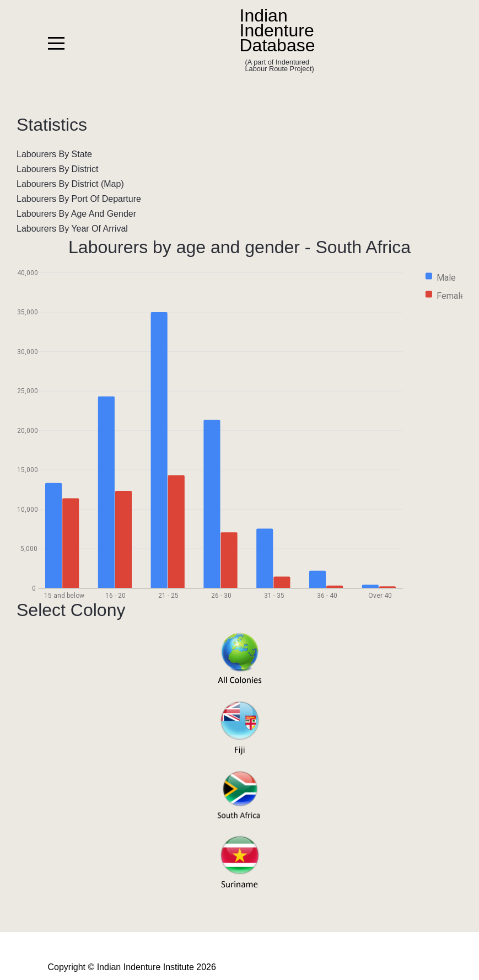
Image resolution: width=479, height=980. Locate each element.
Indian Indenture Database (278, 31)
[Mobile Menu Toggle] (56, 44)
